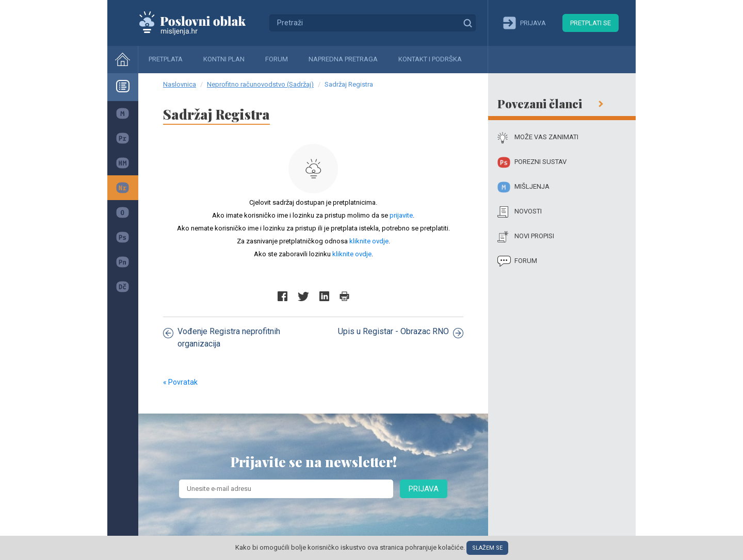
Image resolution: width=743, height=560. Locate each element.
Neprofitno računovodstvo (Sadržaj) (260, 84)
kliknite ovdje (369, 241)
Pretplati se (591, 23)
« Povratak (180, 382)
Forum (277, 59)
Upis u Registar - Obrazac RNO (401, 332)
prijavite (401, 215)
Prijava (424, 489)
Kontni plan (224, 59)
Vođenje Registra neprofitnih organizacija (222, 337)
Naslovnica (180, 84)
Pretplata (166, 59)
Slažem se (487, 548)
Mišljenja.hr (200, 23)
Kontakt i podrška (430, 59)
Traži (467, 23)
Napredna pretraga (343, 59)
